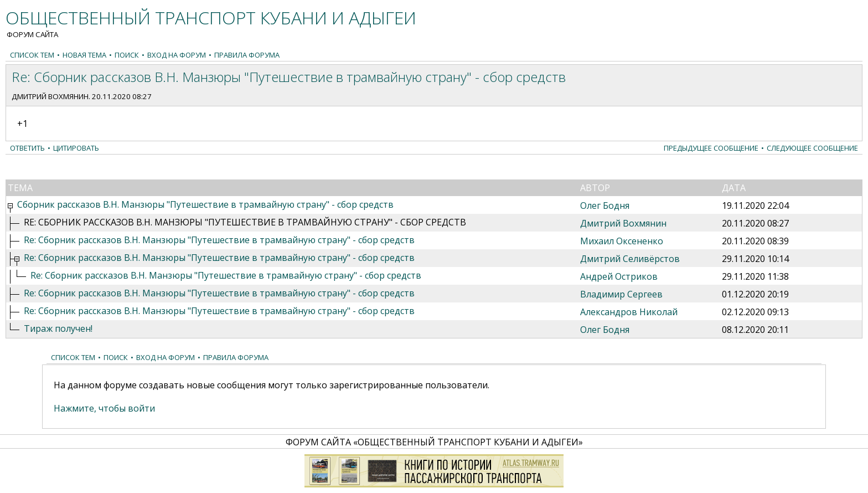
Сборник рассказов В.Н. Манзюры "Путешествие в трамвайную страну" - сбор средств (205, 204)
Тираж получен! (58, 328)
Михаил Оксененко (622, 241)
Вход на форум (177, 55)
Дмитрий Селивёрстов (630, 259)
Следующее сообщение (812, 148)
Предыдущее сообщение (711, 148)
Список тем (32, 55)
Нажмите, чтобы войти (104, 408)
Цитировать (76, 148)
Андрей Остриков (619, 276)
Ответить (27, 148)
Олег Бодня (605, 206)
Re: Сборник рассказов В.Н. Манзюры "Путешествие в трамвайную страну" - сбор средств (219, 240)
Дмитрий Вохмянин (50, 96)
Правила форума (247, 55)
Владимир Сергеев (621, 294)
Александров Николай (629, 312)
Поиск (127, 55)
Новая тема (84, 55)
